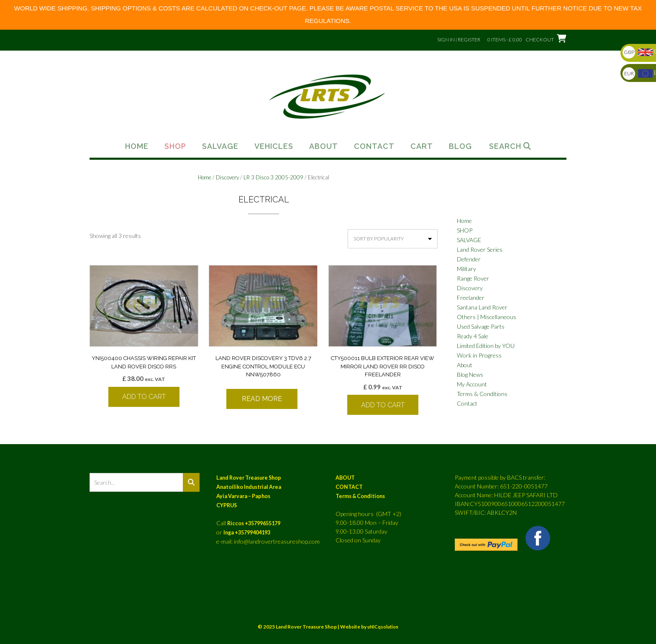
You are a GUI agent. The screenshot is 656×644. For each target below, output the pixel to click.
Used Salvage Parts (481, 326)
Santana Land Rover (482, 307)
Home (137, 146)
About (324, 146)
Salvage (220, 146)
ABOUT (345, 478)
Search (510, 146)
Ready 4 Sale (473, 336)
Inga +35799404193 (247, 533)
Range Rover (473, 278)
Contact (374, 146)
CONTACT (349, 487)
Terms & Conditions (482, 394)
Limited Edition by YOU (486, 346)
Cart (422, 146)
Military (466, 269)
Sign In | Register (459, 40)
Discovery (227, 177)
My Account (472, 384)
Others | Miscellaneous (487, 317)
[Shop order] (393, 239)
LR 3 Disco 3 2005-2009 (273, 177)
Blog (460, 146)
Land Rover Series (480, 249)
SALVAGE (469, 240)
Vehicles (274, 146)
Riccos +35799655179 (254, 523)
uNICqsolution (383, 627)
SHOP (465, 230)
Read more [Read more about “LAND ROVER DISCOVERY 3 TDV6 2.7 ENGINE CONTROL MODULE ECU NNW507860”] (262, 399)
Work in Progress (479, 355)
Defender (469, 259)
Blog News (470, 374)
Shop (175, 146)
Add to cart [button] (144, 397)
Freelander (471, 298)
